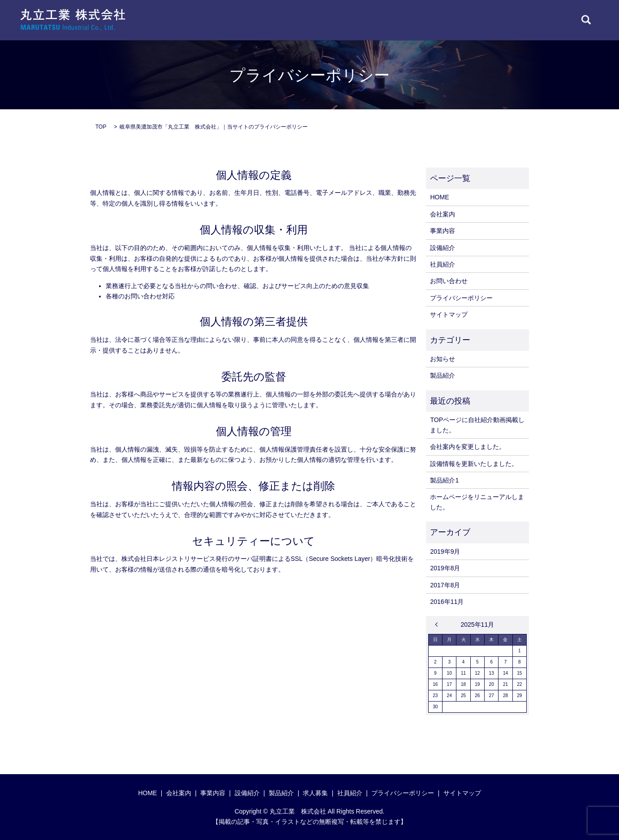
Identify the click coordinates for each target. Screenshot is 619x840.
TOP (101, 127)
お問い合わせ (449, 281)
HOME (236, 20)
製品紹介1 (444, 480)
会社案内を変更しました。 (468, 447)
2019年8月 (445, 568)
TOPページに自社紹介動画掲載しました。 (477, 425)
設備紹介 (443, 248)
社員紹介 (443, 264)
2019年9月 (445, 551)
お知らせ (443, 359)
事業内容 (443, 231)
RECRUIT (503, 20)
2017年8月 (445, 585)
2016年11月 (447, 602)
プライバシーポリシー (461, 298)
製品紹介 (443, 375)
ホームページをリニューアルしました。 (477, 502)
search (586, 20)
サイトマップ (449, 314)
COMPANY (277, 20)
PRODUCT (422, 20)
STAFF (464, 20)
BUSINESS (323, 20)
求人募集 (315, 793)
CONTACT (548, 20)
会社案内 (443, 214)
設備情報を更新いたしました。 (474, 464)
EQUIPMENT (373, 20)
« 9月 (439, 625)
